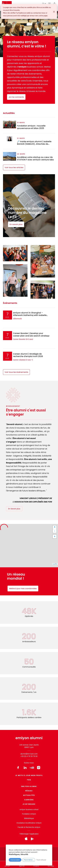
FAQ (29, 780)
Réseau (29, 791)
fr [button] (44, 3)
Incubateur (21, 823)
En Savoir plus (14, 509)
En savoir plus (16, 224)
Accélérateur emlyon (34, 823)
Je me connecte (16, 97)
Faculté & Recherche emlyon (29, 827)
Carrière (29, 800)
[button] (55, 537)
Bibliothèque (29, 818)
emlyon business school (29, 810)
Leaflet (55, 564)
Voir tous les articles (14, 167)
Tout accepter (15, 860)
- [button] (55, 531)
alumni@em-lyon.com (29, 754)
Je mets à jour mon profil (29, 775)
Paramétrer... (29, 860)
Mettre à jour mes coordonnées (23, 589)
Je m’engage (29, 804)
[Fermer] (54, 12)
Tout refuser (41, 860)
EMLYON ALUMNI (29, 786)
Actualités (29, 795)
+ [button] (55, 527)
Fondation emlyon (29, 814)
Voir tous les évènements (16, 372)
